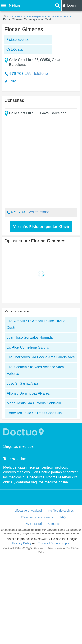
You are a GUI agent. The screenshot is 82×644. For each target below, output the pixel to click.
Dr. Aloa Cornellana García (28, 434)
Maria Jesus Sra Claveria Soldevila (34, 490)
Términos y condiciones (37, 604)
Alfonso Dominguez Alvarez (28, 480)
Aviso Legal (34, 610)
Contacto (54, 610)
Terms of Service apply (53, 630)
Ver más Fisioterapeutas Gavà (41, 313)
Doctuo (24, 519)
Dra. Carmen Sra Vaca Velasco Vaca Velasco (35, 457)
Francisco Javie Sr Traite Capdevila (34, 500)
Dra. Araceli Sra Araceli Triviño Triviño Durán (36, 411)
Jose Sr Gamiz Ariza (23, 470)
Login (71, 5)
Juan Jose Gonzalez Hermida (30, 424)
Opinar (13, 168)
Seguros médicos (18, 533)
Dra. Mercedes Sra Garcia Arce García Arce (41, 444)
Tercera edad (15, 545)
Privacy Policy (22, 630)
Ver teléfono (37, 160)
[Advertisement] (41, 109)
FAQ (63, 604)
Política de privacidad (27, 597)
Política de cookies (61, 597)
